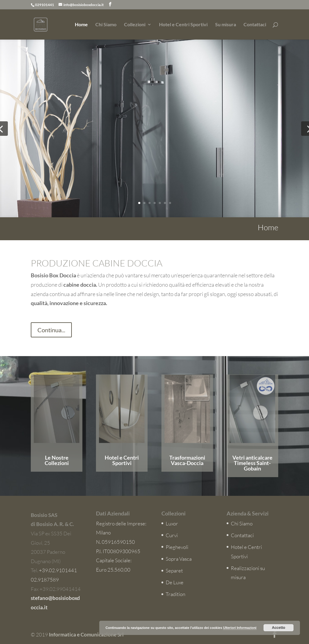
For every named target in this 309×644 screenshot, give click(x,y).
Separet (174, 571)
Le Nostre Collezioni (57, 460)
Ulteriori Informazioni (240, 628)
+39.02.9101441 (58, 570)
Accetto (279, 628)
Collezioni (135, 25)
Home (81, 25)
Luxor (172, 523)
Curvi (172, 535)
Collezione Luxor (221, 166)
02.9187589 (45, 580)
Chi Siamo (106, 25)
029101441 (45, 5)
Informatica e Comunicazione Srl (86, 634)
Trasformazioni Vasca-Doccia (187, 460)
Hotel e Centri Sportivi (183, 25)
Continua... (51, 330)
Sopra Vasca (179, 559)
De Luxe (175, 582)
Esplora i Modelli (190, 198)
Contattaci (255, 25)
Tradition (175, 594)
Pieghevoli (177, 547)
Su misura (226, 25)
